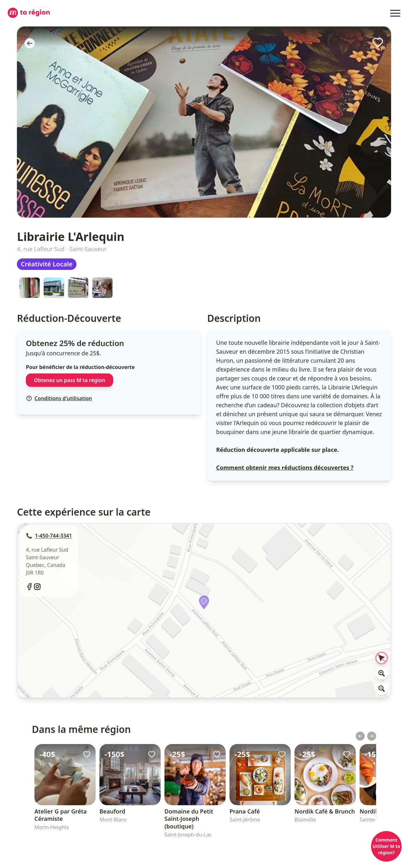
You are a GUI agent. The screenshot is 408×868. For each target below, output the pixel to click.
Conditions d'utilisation (59, 398)
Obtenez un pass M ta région (69, 380)
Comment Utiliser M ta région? (386, 846)
